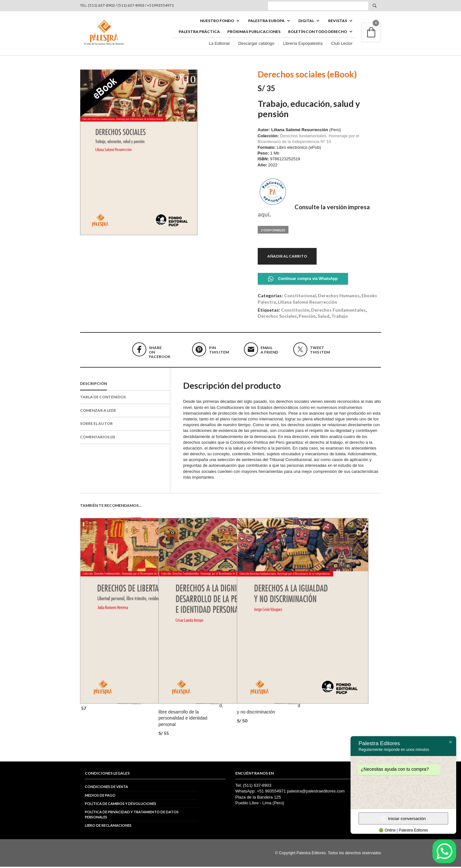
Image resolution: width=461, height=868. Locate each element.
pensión (307, 317)
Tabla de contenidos (103, 398)
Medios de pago (100, 796)
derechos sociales (277, 317)
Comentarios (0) (97, 438)
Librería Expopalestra (303, 44)
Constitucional (300, 297)
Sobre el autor (96, 425)
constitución (295, 311)
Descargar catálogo (256, 44)
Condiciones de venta (106, 788)
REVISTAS (338, 21)
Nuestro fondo (217, 21)
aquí (264, 215)
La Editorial (219, 44)
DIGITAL (306, 21)
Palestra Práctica (199, 32)
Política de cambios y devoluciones (121, 805)
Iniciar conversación (403, 818)
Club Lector (342, 44)
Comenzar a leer (98, 411)
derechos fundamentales (338, 311)
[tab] (125, 385)
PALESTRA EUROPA (266, 21)
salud (324, 317)
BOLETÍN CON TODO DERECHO (318, 32)
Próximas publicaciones (254, 32)
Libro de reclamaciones (108, 827)
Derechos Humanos (339, 297)
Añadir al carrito (287, 257)
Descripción (93, 385)
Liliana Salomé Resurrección (307, 303)
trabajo (340, 317)
